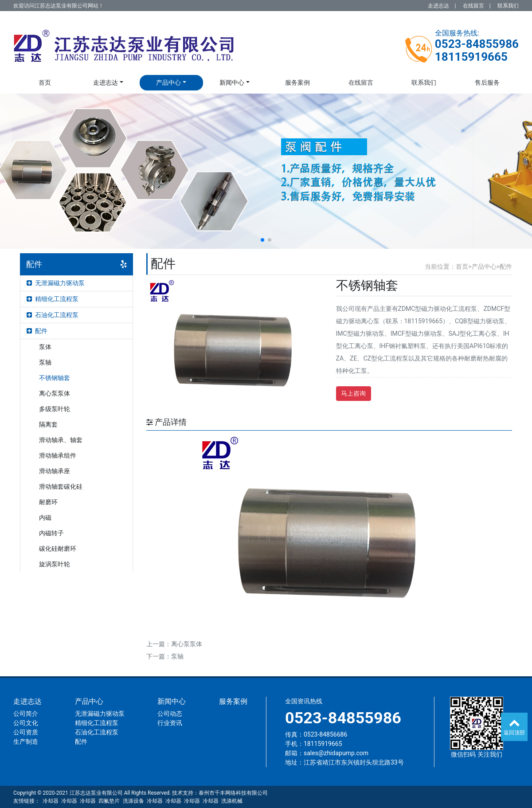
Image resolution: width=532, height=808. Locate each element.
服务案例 (297, 82)
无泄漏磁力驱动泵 (56, 283)
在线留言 (473, 6)
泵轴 (45, 362)
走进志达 (438, 6)
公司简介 (26, 714)
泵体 (45, 347)
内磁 (45, 518)
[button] (262, 240)
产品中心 (168, 82)
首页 (45, 82)
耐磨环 (48, 502)
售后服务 (487, 82)
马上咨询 (353, 393)
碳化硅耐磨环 (58, 549)
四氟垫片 (109, 801)
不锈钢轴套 (55, 378)
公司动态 (170, 714)
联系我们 (508, 6)
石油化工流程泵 (53, 315)
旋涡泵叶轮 (55, 564)
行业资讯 (170, 723)
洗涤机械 (232, 801)
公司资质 (26, 732)
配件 (37, 331)
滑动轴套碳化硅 (61, 486)
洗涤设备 (133, 801)
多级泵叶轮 (55, 409)
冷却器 (51, 801)
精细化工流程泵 (53, 299)
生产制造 (26, 741)
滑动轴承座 (55, 471)
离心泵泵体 (55, 393)
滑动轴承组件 (58, 455)
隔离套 (48, 424)
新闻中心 (232, 82)
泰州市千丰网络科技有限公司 (233, 793)
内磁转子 (51, 533)
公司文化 (26, 723)
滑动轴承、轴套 (61, 440)
